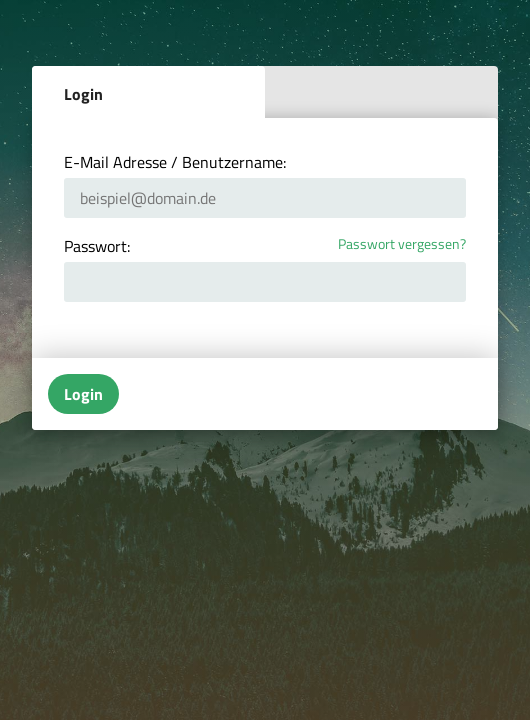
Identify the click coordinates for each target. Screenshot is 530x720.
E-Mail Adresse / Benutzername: (175, 162)
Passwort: (97, 246)
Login (83, 94)
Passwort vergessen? (402, 244)
